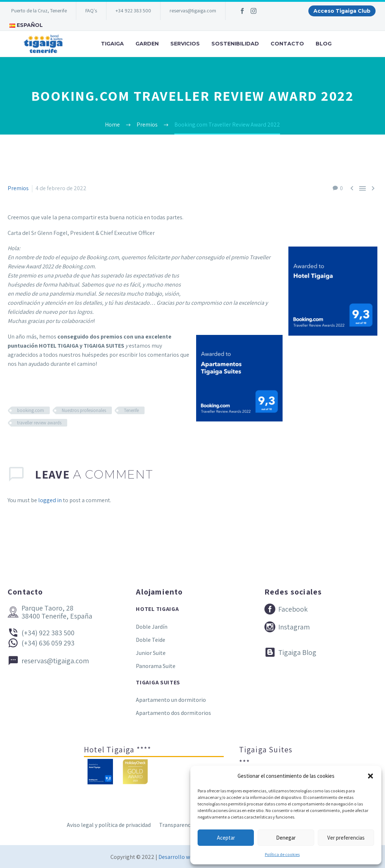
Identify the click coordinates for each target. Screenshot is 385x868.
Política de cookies (282, 854)
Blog (324, 44)
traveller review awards (39, 423)
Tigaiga (112, 44)
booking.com (31, 410)
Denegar (286, 838)
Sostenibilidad (235, 44)
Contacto (287, 44)
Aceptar (226, 838)
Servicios (185, 44)
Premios (18, 188)
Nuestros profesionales (84, 410)
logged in (50, 500)
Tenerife (131, 410)
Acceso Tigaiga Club (342, 11)
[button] (370, 776)
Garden (147, 44)
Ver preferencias (346, 838)
